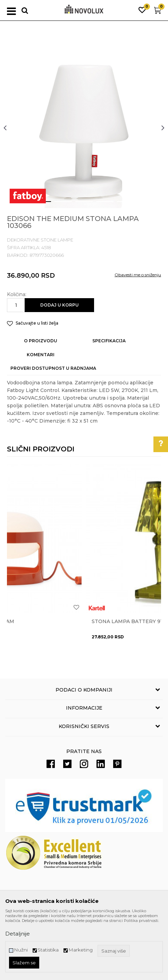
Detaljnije (18, 934)
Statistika (48, 950)
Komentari (41, 355)
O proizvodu (41, 341)
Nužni (21, 950)
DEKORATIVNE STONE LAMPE (40, 240)
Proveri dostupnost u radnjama (53, 368)
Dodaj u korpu (60, 305)
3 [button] (79, 204)
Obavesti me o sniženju (138, 275)
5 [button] (120, 204)
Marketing (81, 950)
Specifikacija (109, 341)
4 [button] (100, 204)
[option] (84, 128)
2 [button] (58, 204)
